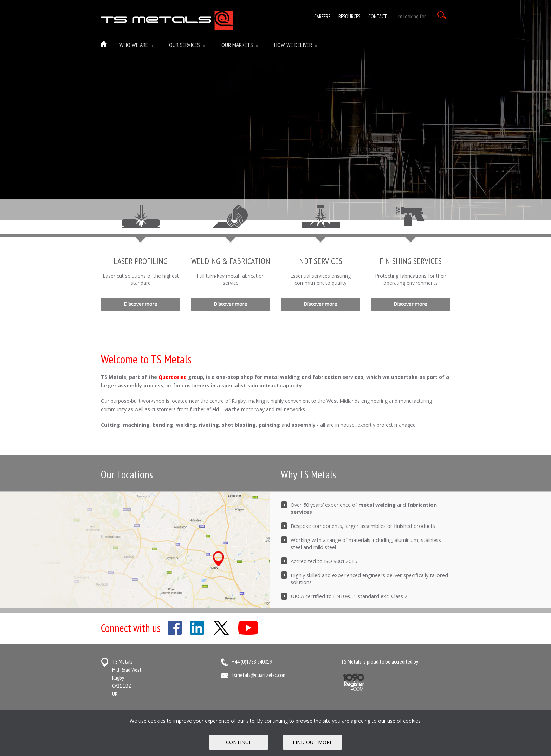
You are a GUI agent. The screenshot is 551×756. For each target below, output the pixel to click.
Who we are (136, 45)
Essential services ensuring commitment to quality (320, 279)
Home (104, 45)
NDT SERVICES (321, 261)
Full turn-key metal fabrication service (231, 279)
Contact (378, 16)
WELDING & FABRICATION (231, 261)
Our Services (187, 45)
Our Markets (239, 45)
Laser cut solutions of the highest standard (141, 279)
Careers (322, 16)
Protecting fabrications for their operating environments (411, 279)
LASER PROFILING (141, 261)
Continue (239, 742)
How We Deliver (295, 45)
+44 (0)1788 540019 (252, 661)
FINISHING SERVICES (411, 261)
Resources (349, 16)
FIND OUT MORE (313, 742)
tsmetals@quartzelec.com (259, 675)
